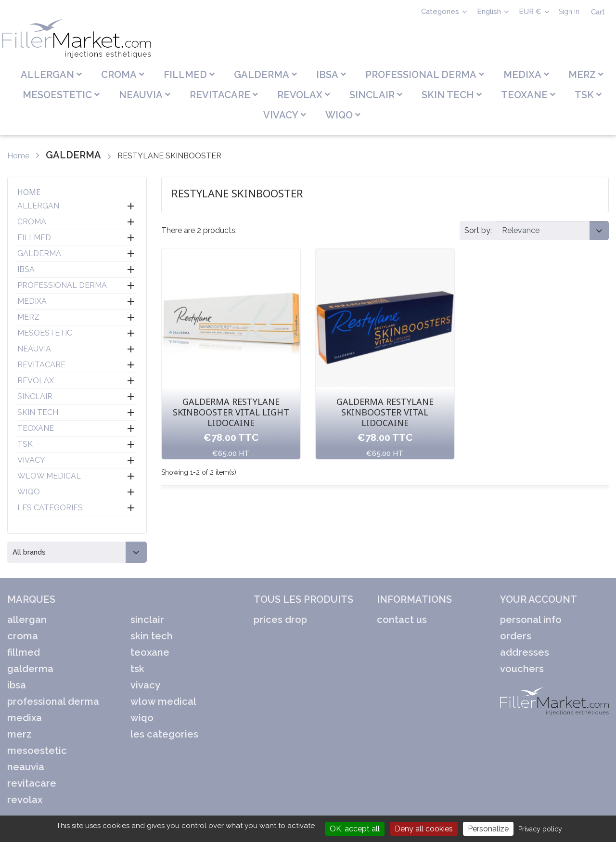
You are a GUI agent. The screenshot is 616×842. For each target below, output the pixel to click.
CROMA (32, 222)
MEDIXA (32, 301)
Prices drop (280, 620)
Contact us (402, 620)
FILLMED (34, 238)
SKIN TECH (38, 412)
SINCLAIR (35, 396)
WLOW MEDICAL (49, 476)
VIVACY (31, 460)
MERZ (28, 317)
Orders (516, 636)
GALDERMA (39, 253)
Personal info (531, 620)
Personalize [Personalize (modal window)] (488, 829)
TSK (25, 444)
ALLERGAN (38, 206)
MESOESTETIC (45, 333)
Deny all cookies (424, 829)
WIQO (29, 492)
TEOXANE (36, 428)
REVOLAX (36, 381)
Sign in (569, 12)
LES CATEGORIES (50, 508)
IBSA (26, 269)
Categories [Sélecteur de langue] (441, 12)
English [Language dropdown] (490, 12)
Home (29, 192)
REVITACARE (41, 365)
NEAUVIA (34, 349)
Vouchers (522, 669)
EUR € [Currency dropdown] (531, 12)
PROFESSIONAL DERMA (62, 285)
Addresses (525, 652)
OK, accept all (355, 829)
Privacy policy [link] (540, 829)
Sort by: (478, 230)
